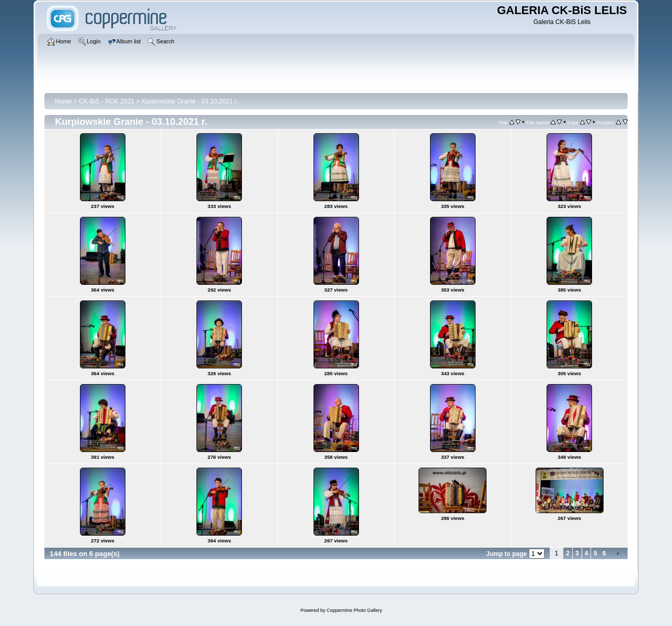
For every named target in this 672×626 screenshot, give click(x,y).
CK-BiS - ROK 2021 (107, 101)
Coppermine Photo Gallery (354, 610)
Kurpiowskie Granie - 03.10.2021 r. (190, 101)
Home (63, 101)
